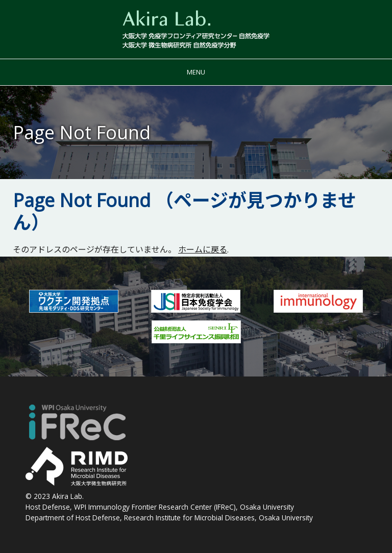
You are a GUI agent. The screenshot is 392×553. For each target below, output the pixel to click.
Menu (196, 72)
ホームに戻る (203, 249)
